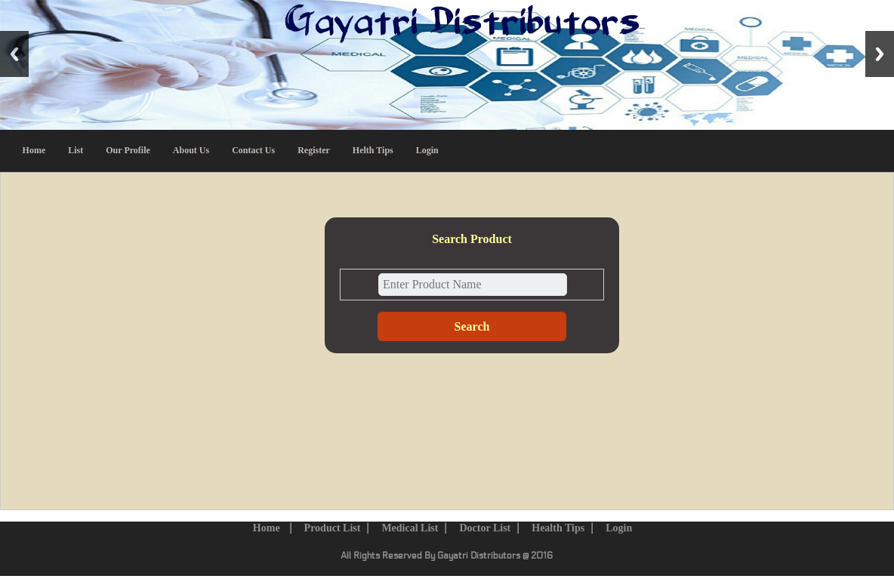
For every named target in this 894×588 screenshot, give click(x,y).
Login (427, 150)
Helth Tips (373, 150)
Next (880, 54)
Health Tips (558, 528)
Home (34, 150)
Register (314, 150)
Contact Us (253, 150)
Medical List (410, 528)
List (76, 150)
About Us (191, 150)
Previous (14, 54)
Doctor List (485, 528)
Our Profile (128, 150)
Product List (333, 528)
